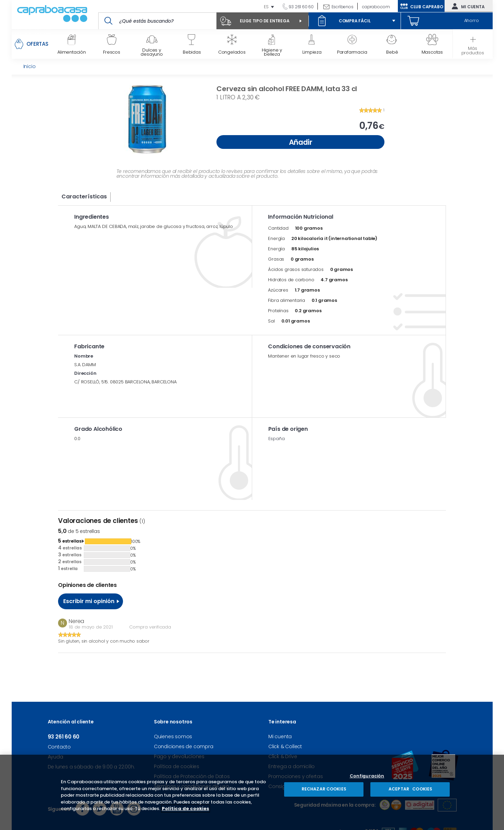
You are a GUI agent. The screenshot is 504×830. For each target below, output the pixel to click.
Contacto (59, 747)
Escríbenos (343, 7)
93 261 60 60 (301, 7)
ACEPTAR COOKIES (410, 789)
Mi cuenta (467, 6)
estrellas (70, 541)
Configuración (367, 776)
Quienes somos (173, 736)
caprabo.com (376, 7)
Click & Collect (285, 746)
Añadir (301, 142)
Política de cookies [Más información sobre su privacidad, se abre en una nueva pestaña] (186, 809)
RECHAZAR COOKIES (324, 789)
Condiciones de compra (184, 746)
